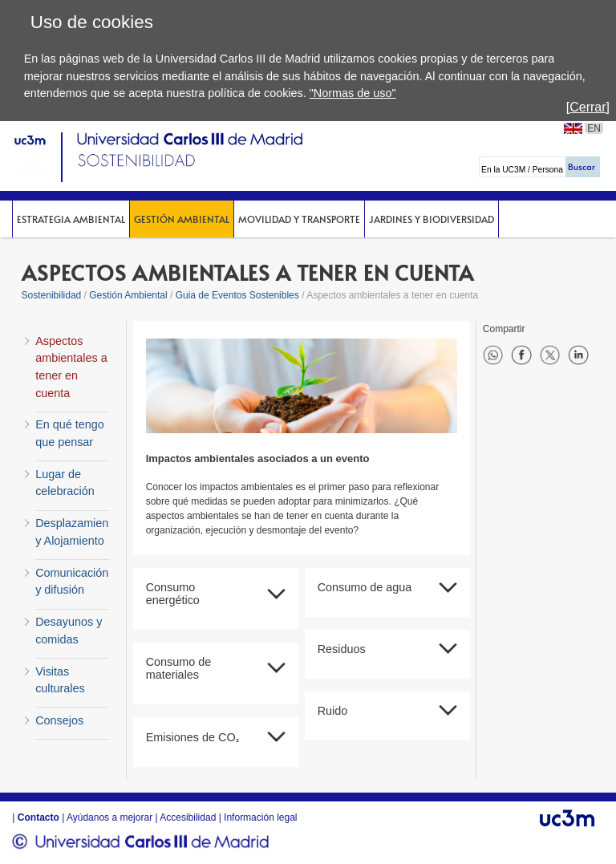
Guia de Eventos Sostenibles (237, 295)
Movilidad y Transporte (299, 219)
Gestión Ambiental (182, 219)
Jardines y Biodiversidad (432, 219)
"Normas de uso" (353, 93)
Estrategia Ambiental (71, 219)
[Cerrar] (588, 107)
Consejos (59, 720)
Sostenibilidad (52, 295)
